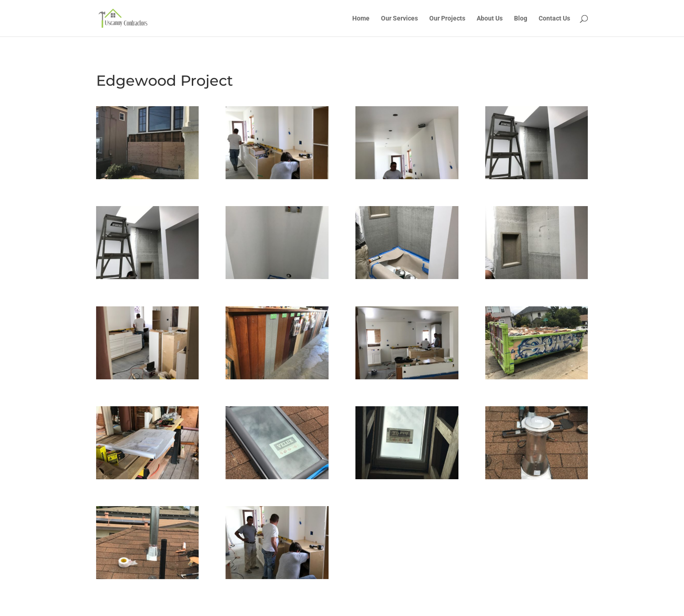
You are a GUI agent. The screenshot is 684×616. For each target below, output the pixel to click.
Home (361, 18)
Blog (521, 18)
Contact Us (554, 18)
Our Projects (447, 18)
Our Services (399, 18)
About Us (490, 18)
